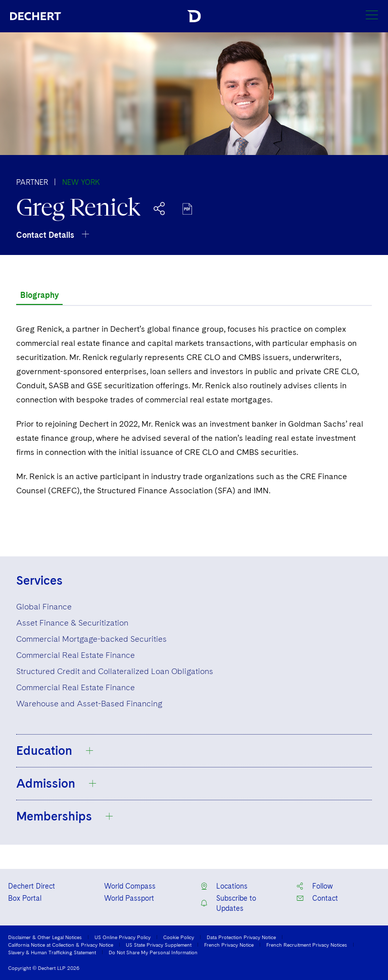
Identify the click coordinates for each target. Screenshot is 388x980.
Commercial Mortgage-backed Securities (91, 639)
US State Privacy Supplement (159, 945)
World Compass (130, 886)
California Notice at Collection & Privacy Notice (61, 945)
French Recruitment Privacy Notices (307, 945)
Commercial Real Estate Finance (76, 655)
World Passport (129, 898)
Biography (39, 295)
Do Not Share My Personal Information (153, 952)
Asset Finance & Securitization (72, 623)
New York (81, 182)
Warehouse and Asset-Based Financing (89, 704)
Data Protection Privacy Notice (241, 937)
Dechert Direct (32, 886)
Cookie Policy (179, 937)
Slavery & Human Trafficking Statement (52, 952)
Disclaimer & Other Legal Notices (45, 937)
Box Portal (25, 898)
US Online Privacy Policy (123, 937)
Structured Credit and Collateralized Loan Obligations (115, 671)
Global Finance (44, 607)
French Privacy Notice (229, 945)
